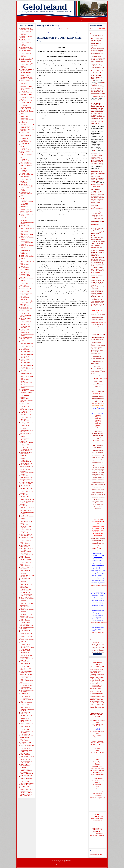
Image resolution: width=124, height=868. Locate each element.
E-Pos (41, 43)
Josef (97, 787)
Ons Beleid (30, 21)
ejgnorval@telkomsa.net (98, 47)
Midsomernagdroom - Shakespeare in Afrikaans (97, 767)
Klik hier (92, 692)
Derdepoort (97, 782)
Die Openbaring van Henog (97, 770)
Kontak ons (59, 865)
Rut (97, 789)
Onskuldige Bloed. (97, 247)
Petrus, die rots (97, 755)
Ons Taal (61, 21)
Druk (39, 43)
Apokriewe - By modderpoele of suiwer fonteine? (97, 763)
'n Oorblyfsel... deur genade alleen (97, 732)
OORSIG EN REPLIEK (98, 409)
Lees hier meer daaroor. (97, 209)
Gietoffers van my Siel (98, 632)
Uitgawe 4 (98, 420)
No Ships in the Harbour (97, 745)
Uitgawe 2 (98, 417)
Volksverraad (94, 728)
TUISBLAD (22, 21)
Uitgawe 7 (98, 425)
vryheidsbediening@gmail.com (99, 585)
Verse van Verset (97, 739)
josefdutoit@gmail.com (98, 544)
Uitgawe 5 (98, 422)
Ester (97, 759)
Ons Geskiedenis (70, 21)
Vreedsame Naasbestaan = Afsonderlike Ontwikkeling (97, 742)
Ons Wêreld (79, 21)
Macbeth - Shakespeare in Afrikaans (97, 775)
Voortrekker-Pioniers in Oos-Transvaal (97, 798)
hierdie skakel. (99, 69)
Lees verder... (97, 654)
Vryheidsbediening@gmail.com (99, 378)
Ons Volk (45, 21)
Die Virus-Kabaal (98, 21)
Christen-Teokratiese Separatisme (97, 736)
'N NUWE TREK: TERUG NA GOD (98, 549)
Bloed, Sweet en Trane (97, 306)
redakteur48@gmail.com (98, 403)
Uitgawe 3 (98, 418)
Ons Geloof (53, 21)
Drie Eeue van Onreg (97, 791)
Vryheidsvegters (95, 225)
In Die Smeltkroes (96, 272)
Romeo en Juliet (97, 757)
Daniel (97, 751)
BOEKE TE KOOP (98, 643)
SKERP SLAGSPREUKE (98, 819)
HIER (102, 122)
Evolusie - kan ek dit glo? (97, 753)
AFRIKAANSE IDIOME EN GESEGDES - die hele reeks (97, 835)
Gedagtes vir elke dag (66, 29)
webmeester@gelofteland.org (99, 323)
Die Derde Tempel (97, 772)
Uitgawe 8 (98, 427)
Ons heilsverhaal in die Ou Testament (97, 748)
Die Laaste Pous (97, 785)
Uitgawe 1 (98, 415)
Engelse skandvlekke (97, 795)
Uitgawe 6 (98, 423)
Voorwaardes (65, 865)
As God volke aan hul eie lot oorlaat (97, 721)
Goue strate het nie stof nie (97, 780)
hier (103, 72)
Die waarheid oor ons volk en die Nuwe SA (97, 725)
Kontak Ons (88, 21)
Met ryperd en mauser (97, 778)
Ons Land (38, 21)
